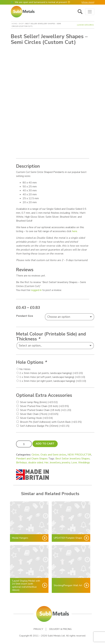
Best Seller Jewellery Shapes (73, 457)
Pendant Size (25, 315)
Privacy (38, 628)
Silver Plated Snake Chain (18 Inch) (46, 409)
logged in (36, 289)
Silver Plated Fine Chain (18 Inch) (44, 405)
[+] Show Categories (85, 25)
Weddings (84, 461)
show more (88, 2)
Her (46, 461)
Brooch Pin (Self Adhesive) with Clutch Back (51, 421)
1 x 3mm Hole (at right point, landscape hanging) (53, 380)
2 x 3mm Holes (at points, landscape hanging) (51, 372)
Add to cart (45, 442)
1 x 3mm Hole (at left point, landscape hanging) (52, 376)
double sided (36, 461)
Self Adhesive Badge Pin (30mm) (45, 425)
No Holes (25, 368)
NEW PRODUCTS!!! (79, 453)
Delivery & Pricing (60, 628)
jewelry (66, 461)
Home (14, 24)
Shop (21, 24)
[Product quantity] (24, 443)
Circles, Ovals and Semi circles (49, 453)
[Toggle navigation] (90, 12)
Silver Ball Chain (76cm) (39, 413)
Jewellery (55, 461)
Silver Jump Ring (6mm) (39, 401)
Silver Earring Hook (36, 417)
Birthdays (22, 461)
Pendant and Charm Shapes (32, 457)
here (75, 230)
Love (74, 461)
